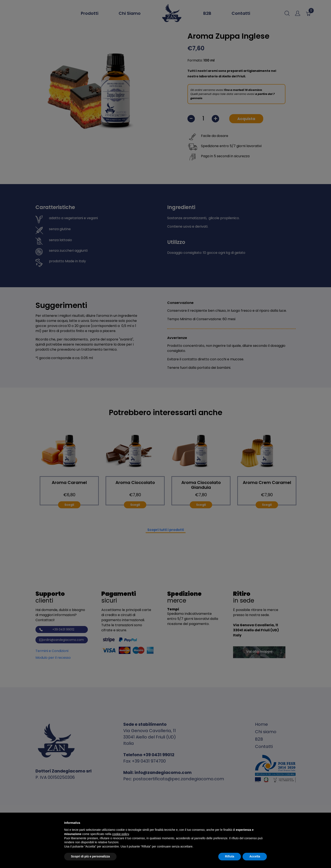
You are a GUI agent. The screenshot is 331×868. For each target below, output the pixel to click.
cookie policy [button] (120, 834)
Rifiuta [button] (230, 856)
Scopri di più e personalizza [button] (90, 856)
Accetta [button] (255, 856)
